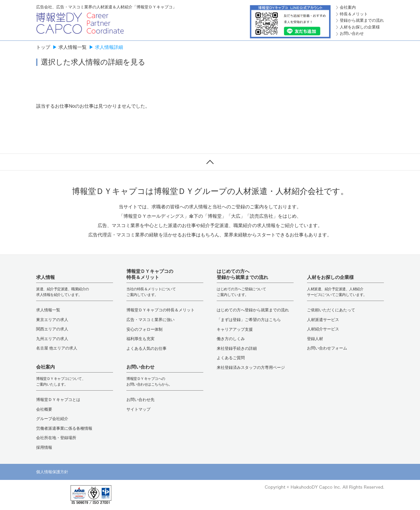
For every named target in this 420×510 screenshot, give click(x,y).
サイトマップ (138, 409)
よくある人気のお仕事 (146, 348)
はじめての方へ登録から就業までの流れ (253, 310)
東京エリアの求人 (52, 320)
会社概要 (44, 409)
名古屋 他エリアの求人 (57, 348)
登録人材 (315, 339)
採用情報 (44, 447)
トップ (43, 47)
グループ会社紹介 (52, 419)
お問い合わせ (352, 33)
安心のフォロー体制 (144, 329)
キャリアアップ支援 (235, 329)
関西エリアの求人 (52, 329)
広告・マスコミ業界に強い (150, 320)
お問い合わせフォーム (327, 348)
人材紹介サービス (323, 329)
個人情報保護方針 (52, 472)
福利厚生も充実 (140, 339)
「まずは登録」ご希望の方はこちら (249, 320)
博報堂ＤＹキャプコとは (58, 400)
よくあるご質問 (231, 358)
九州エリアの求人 (52, 339)
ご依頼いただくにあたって (331, 310)
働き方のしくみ (231, 339)
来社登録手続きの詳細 (237, 348)
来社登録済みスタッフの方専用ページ (251, 368)
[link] (49, 495)
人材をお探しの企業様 (360, 27)
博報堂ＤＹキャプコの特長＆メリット (161, 310)
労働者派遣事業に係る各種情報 (64, 428)
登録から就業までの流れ (362, 20)
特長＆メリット (354, 14)
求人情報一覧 (73, 47)
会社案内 (348, 7)
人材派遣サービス (323, 320)
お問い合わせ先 (140, 400)
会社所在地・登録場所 (56, 438)
